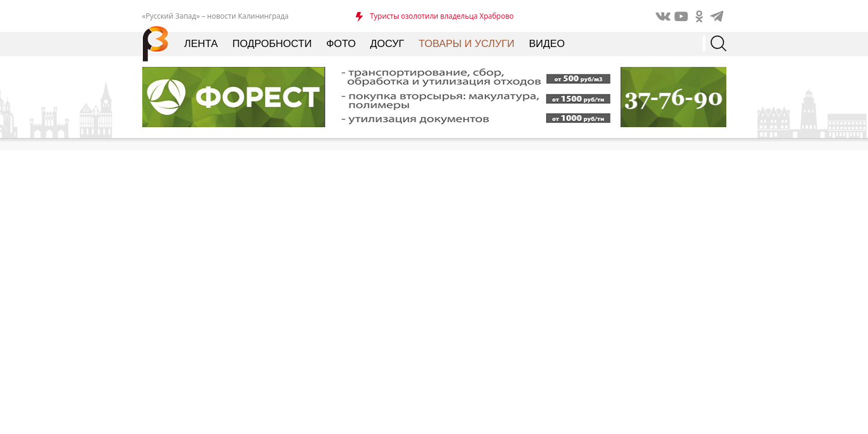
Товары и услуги (467, 44)
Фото (341, 44)
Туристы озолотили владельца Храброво (442, 16)
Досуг (387, 44)
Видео (547, 44)
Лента (201, 44)
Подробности (272, 44)
